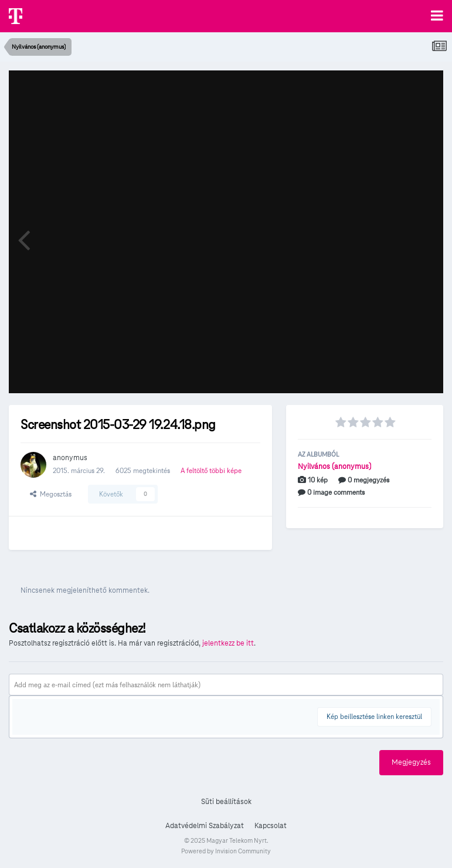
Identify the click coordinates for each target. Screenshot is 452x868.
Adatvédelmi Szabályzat (205, 826)
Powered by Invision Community (226, 851)
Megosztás (51, 494)
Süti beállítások (226, 802)
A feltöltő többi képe (211, 470)
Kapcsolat (271, 826)
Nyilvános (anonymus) (334, 467)
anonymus (70, 458)
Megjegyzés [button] (411, 762)
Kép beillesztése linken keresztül (374, 716)
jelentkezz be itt (228, 643)
